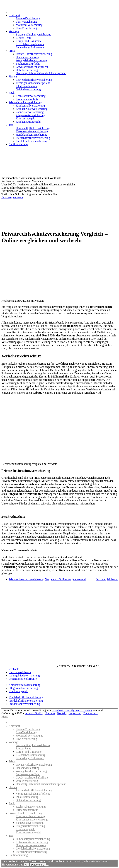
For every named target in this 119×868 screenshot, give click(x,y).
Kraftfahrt (14, 15)
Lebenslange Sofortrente (30, 47)
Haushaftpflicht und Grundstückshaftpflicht (41, 73)
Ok (27, 865)
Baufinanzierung (18, 144)
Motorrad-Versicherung (29, 25)
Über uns (50, 713)
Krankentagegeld (25, 118)
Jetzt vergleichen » (12, 197)
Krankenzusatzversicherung (32, 109)
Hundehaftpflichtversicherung (33, 128)
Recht (12, 93)
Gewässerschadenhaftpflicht (32, 67)
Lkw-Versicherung (26, 22)
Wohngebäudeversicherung (31, 60)
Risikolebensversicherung (31, 44)
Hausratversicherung (28, 57)
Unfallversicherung (27, 70)
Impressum (75, 713)
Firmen (13, 76)
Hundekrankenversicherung (32, 135)
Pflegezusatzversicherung (30, 115)
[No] (47, 865)
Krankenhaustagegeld (28, 122)
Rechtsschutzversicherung (31, 96)
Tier (11, 125)
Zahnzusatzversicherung (30, 112)
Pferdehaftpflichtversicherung (33, 138)
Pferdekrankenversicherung (31, 141)
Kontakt (62, 713)
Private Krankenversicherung (25, 102)
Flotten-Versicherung (28, 18)
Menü (5, 717)
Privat (12, 51)
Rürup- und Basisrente (29, 41)
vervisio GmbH (34, 713)
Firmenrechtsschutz (27, 99)
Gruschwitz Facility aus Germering (72, 710)
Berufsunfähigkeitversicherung (33, 35)
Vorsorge (14, 31)
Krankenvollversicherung (30, 106)
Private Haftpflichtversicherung (34, 54)
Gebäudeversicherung (28, 89)
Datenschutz (90, 713)
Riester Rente (24, 38)
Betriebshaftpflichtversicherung (34, 80)
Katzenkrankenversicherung (32, 131)
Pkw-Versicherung (26, 28)
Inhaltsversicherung (27, 86)
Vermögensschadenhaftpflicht (33, 83)
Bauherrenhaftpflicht (28, 64)
